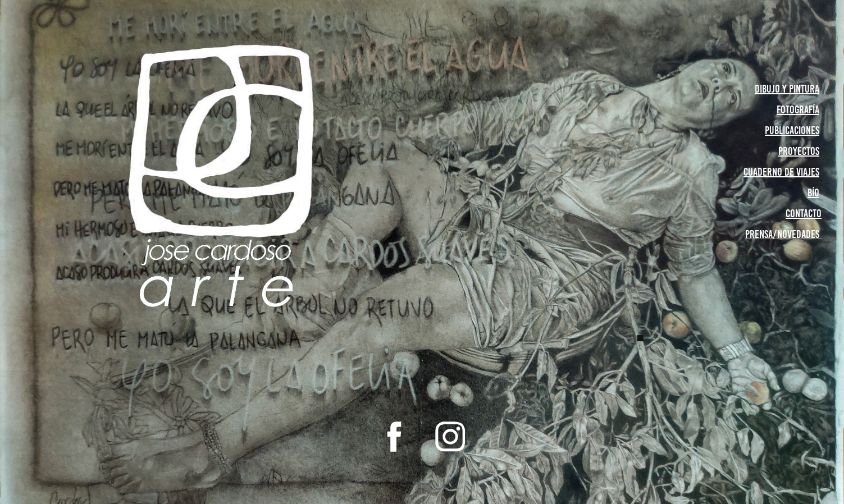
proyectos (799, 151)
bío (813, 193)
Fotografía (798, 109)
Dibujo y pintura (787, 89)
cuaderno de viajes (781, 172)
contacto (804, 213)
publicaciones (792, 130)
